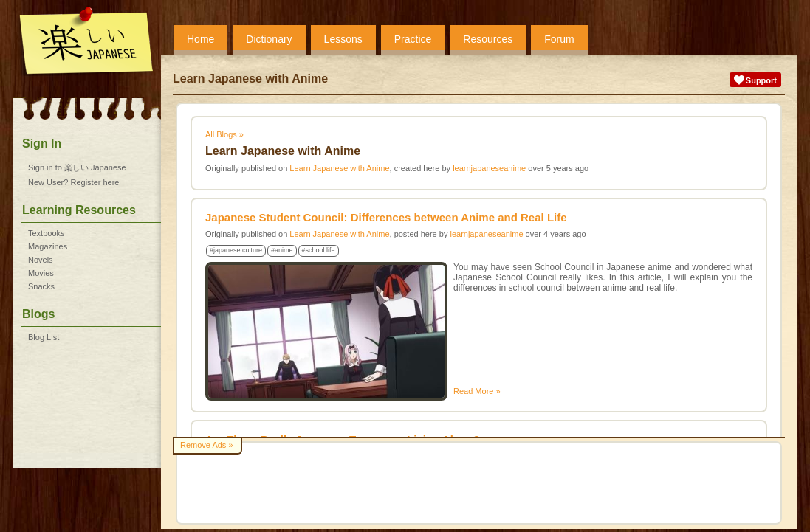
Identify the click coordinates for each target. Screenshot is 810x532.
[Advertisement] (479, 483)
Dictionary (269, 39)
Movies (41, 273)
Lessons (343, 39)
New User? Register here (74, 182)
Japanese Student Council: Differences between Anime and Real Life (386, 217)
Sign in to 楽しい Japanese (77, 167)
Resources (488, 39)
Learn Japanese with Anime (339, 168)
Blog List (44, 337)
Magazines (48, 246)
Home (200, 39)
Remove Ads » (207, 445)
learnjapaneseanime (489, 168)
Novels (41, 260)
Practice (413, 39)
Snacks (41, 286)
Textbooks (47, 233)
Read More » (477, 391)
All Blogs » (224, 134)
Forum (559, 39)
